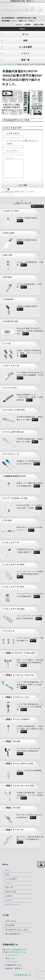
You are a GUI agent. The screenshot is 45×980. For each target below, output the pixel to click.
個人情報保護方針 (8, 18)
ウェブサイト (13, 151)
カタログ (19, 24)
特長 (7, 878)
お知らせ (11, 64)
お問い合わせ (11, 925)
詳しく (20, 224)
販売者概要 (6, 21)
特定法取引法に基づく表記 (17, 933)
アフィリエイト (12, 965)
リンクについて (12, 959)
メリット (9, 887)
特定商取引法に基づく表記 (27, 18)
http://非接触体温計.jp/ (17, 953)
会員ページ (23, 21)
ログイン (32, 21)
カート (14, 21)
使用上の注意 (39, 24)
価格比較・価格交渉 (14, 972)
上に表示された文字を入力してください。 (19, 195)
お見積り (28, 24)
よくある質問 (11, 882)
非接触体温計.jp (23, 979)
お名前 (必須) (13, 133)
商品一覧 (9, 891)
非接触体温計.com (13, 969)
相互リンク (10, 962)
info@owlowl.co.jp (17, 956)
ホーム (3, 64)
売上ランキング (37, 210)
